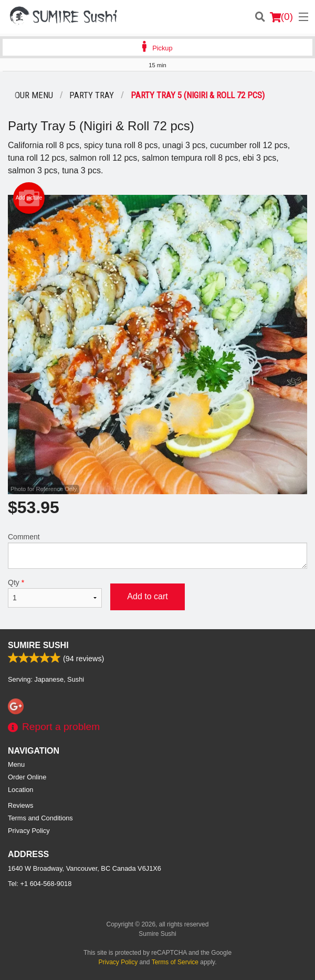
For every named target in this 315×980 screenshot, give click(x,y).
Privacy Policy (29, 831)
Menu (16, 764)
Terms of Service (175, 962)
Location (20, 790)
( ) (281, 17)
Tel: (40, 884)
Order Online (27, 777)
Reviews (20, 805)
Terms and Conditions (40, 818)
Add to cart (147, 596)
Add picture (29, 198)
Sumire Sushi (38, 645)
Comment (157, 551)
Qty (55, 593)
